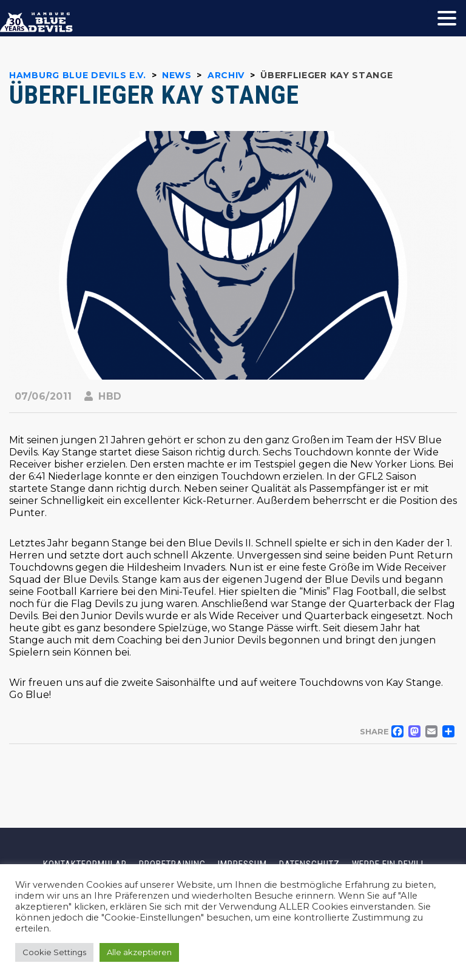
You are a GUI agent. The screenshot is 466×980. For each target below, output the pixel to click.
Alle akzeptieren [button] (139, 952)
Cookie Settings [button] (54, 952)
